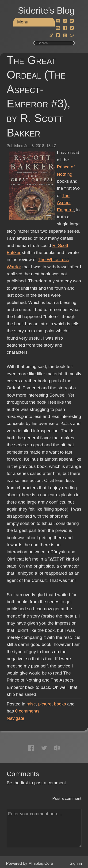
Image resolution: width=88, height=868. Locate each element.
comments (27, 711)
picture (45, 704)
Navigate (16, 718)
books (60, 704)
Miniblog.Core (41, 863)
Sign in (76, 863)
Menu (23, 22)
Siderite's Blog (46, 11)
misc (31, 704)
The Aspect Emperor (65, 203)
